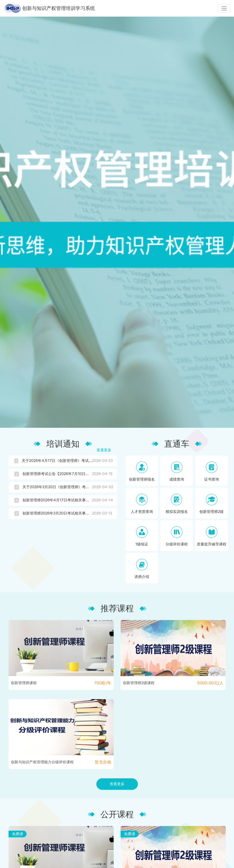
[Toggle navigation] (224, 8)
